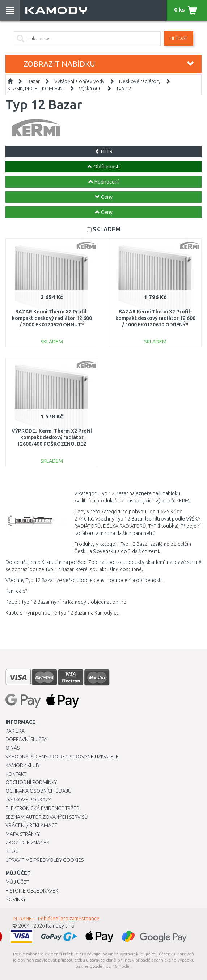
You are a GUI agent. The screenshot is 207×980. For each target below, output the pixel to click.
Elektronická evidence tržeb (43, 808)
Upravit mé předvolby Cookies (45, 860)
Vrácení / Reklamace (31, 825)
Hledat (179, 38)
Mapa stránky (23, 834)
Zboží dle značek (27, 843)
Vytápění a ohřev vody (79, 81)
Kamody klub (22, 765)
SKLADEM (107, 229)
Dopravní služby (26, 739)
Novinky (16, 899)
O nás (12, 748)
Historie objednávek (32, 891)
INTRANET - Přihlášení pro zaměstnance (56, 919)
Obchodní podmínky (31, 782)
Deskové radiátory (140, 81)
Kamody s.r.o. (61, 926)
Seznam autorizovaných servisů (47, 817)
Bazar (33, 81)
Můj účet (17, 882)
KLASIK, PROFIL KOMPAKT (36, 89)
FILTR (104, 151)
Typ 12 (124, 89)
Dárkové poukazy (28, 800)
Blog (12, 851)
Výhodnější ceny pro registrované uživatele (62, 757)
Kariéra (15, 731)
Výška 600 (90, 89)
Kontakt (16, 774)
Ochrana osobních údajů (39, 791)
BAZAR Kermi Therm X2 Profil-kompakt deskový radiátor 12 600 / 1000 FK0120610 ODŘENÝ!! (155, 318)
